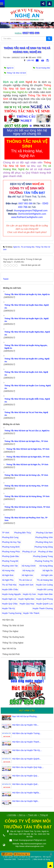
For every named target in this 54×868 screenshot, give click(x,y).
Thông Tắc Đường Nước (13, 637)
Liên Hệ (30, 60)
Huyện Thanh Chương (43, 608)
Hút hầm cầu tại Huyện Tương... (27, 733)
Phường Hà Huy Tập (11, 542)
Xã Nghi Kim (27, 575)
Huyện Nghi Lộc (9, 599)
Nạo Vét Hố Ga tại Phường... (25, 716)
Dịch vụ (22, 815)
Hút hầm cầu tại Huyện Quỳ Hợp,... (28, 767)
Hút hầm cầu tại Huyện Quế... (26, 784)
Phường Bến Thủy (23, 533)
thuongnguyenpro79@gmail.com (31, 211)
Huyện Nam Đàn (45, 594)
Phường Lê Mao (45, 552)
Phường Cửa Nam (44, 533)
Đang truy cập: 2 (22, 854)
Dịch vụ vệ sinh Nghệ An (31, 857)
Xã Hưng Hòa (8, 571)
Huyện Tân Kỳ (8, 608)
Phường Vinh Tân (10, 566)
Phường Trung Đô (10, 561)
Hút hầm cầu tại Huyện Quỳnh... (27, 759)
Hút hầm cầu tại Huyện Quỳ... (26, 776)
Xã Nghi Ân (48, 571)
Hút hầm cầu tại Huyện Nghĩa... (26, 793)
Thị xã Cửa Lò (25, 580)
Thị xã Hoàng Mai (45, 580)
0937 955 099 (31, 33)
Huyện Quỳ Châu (10, 604)
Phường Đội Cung (10, 537)
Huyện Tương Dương (12, 613)
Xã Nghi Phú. (8, 580)
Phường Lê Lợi (29, 552)
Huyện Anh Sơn (26, 585)
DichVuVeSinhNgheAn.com (32, 214)
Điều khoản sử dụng (42, 859)
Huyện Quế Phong (44, 599)
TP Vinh (6, 533)
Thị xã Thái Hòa (9, 585)
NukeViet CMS (10, 859)
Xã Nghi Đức (8, 575)
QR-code (7, 854)
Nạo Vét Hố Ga (9, 648)
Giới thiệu (12, 815)
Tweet (6, 279)
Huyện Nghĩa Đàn (26, 599)
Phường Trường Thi (44, 561)
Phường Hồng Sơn (44, 542)
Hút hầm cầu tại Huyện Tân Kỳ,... (27, 750)
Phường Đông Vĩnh (44, 537)
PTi (29, 859)
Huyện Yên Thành (31, 613)
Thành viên (33, 815)
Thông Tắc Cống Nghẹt (13, 643)
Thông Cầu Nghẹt (10, 631)
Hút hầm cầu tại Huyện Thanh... (26, 742)
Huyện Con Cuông (44, 585)
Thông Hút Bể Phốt (11, 654)
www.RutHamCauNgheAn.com (27, 217)
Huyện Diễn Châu (10, 589)
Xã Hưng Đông (46, 566)
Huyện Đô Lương (45, 589)
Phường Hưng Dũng (44, 547)
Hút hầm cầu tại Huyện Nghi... (26, 801)
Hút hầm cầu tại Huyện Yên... (25, 725)
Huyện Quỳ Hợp (27, 604)
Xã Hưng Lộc (28, 571)
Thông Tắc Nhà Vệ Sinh (13, 626)
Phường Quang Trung (43, 556)
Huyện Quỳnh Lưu (44, 604)
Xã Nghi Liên (47, 575)
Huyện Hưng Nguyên (11, 594)
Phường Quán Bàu (11, 556)
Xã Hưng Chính (29, 566)
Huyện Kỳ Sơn (29, 594)
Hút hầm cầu (8, 620)
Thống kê (44, 815)
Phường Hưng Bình (11, 547)
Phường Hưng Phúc (11, 552)
